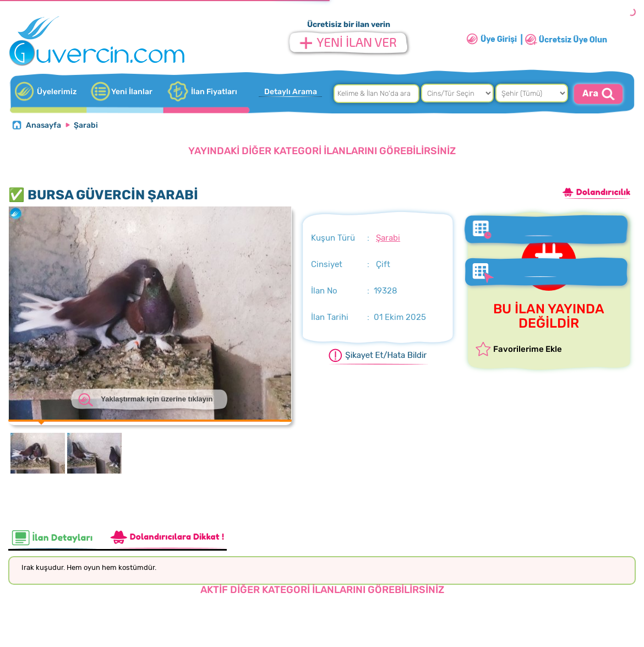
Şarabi (86, 125)
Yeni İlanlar (132, 92)
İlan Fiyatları (214, 92)
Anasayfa (43, 125)
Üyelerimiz (57, 92)
